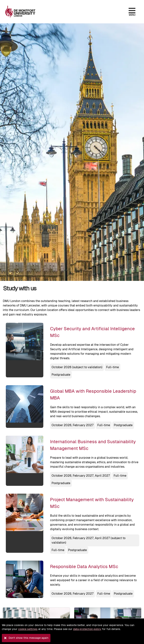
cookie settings (28, 629)
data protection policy (87, 629)
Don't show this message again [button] (28, 638)
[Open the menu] (132, 11)
